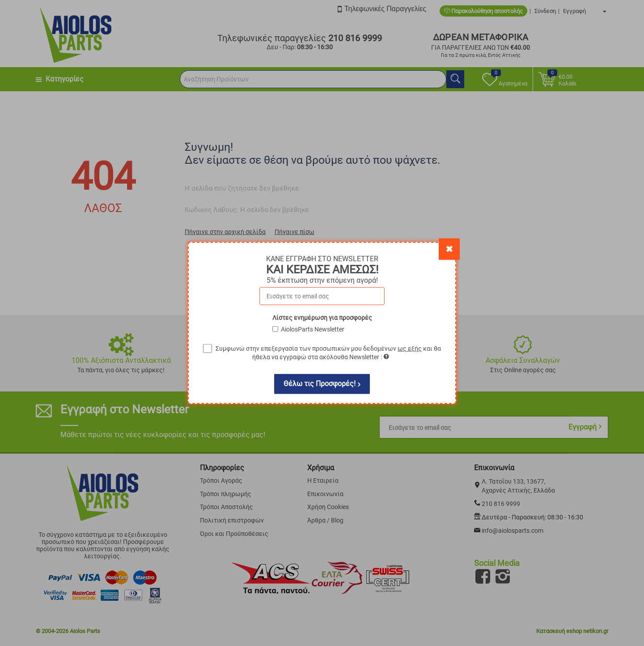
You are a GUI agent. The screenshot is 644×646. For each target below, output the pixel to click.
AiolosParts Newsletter (313, 329)
